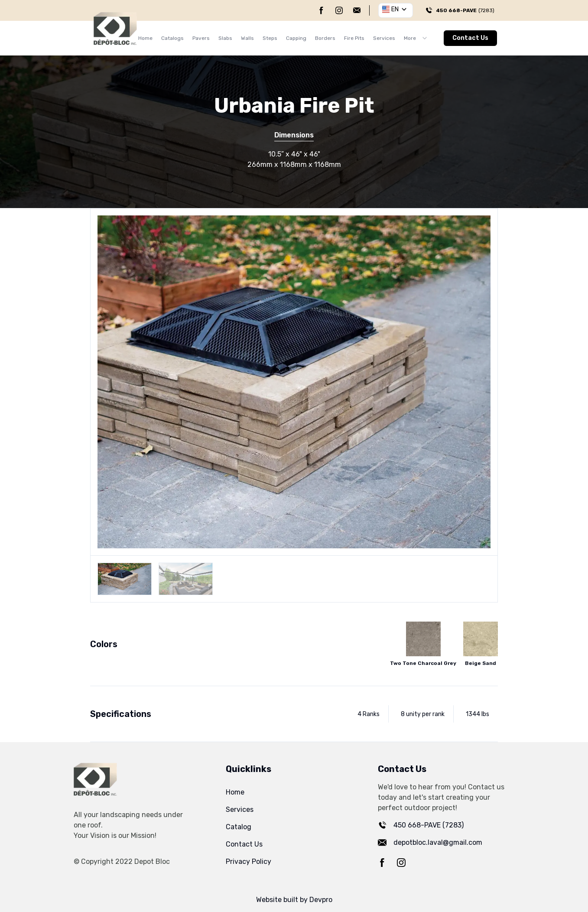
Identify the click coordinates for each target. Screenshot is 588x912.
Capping (296, 38)
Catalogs (172, 38)
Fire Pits (354, 38)
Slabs (225, 38)
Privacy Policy (249, 862)
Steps (270, 38)
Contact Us (470, 38)
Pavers (201, 38)
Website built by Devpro (294, 900)
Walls (247, 38)
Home (145, 38)
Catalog (239, 827)
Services (384, 38)
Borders (325, 38)
